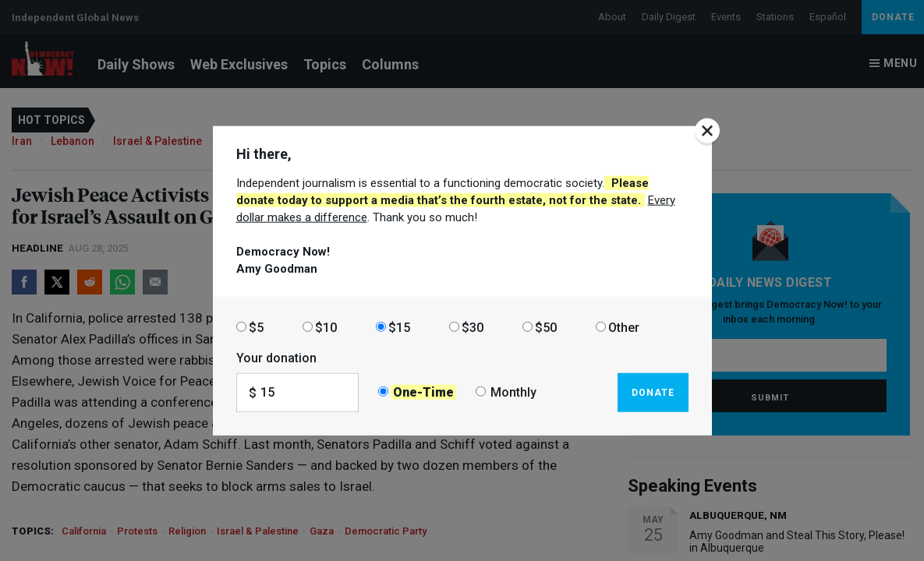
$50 (546, 327)
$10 (326, 327)
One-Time (423, 392)
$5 (256, 327)
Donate (653, 392)
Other (624, 327)
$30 (473, 327)
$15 (399, 327)
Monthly (513, 392)
